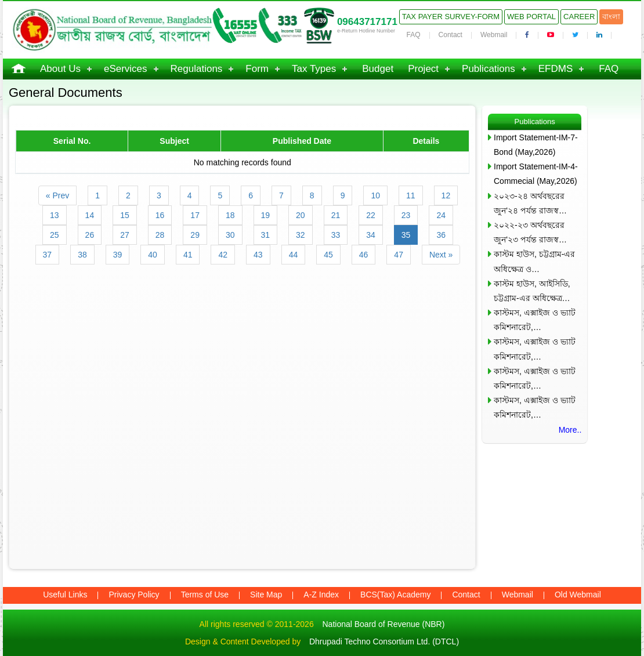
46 (364, 255)
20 (301, 215)
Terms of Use (205, 595)
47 (399, 255)
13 (55, 215)
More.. (570, 430)
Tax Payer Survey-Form (451, 17)
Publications (489, 69)
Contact (451, 35)
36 (441, 235)
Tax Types (314, 69)
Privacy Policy (134, 595)
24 (441, 215)
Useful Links (65, 595)
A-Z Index (321, 595)
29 (195, 235)
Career (579, 17)
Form (257, 69)
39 (118, 255)
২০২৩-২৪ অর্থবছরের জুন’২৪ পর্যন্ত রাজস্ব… (530, 203)
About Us (60, 69)
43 (258, 255)
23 (406, 215)
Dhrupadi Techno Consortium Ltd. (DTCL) (384, 641)
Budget (378, 69)
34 (371, 235)
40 (153, 255)
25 (55, 235)
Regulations (197, 69)
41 (188, 255)
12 (446, 195)
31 (266, 235)
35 (406, 235)
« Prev (57, 195)
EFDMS (556, 69)
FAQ (414, 35)
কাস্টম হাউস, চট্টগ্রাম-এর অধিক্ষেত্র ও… (534, 261)
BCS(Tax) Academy (395, 595)
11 (411, 195)
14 (90, 215)
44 (294, 255)
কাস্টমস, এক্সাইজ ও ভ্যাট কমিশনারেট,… (535, 320)
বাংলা (611, 17)
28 (160, 235)
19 (266, 215)
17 (195, 215)
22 (371, 215)
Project (423, 69)
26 (90, 235)
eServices (126, 69)
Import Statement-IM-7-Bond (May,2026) (536, 145)
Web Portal (531, 17)
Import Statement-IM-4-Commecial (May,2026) (536, 174)
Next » (441, 255)
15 (125, 215)
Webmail (494, 35)
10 (375, 195)
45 (328, 255)
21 (336, 215)
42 (223, 255)
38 (82, 255)
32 (301, 235)
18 (230, 215)
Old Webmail (578, 595)
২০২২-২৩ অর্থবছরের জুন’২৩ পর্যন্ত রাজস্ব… (530, 232)
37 (48, 255)
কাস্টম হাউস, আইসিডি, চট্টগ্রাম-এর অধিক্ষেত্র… (532, 291)
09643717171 (367, 22)
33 (336, 235)
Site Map (266, 595)
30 (230, 235)
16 (160, 215)
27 (125, 235)
